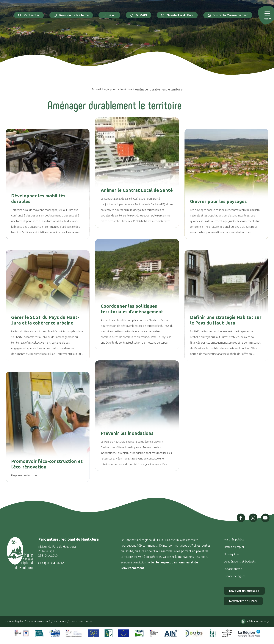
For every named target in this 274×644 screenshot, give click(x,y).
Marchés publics (233, 539)
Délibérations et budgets (239, 561)
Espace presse (232, 568)
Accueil (96, 89)
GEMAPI (139, 15)
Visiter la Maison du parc (228, 15)
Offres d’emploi (233, 547)
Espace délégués (234, 576)
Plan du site (62, 622)
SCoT (109, 15)
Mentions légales (14, 622)
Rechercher (29, 15)
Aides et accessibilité (40, 622)
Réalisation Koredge (254, 622)
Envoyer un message (244, 591)
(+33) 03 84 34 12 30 (53, 563)
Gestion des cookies (84, 622)
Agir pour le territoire (118, 89)
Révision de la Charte (71, 15)
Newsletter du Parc (177, 15)
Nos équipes (231, 554)
